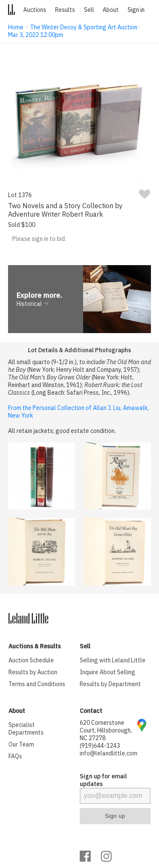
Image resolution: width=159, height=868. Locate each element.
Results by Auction (33, 672)
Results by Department (110, 684)
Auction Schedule (31, 660)
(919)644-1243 (100, 746)
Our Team (21, 744)
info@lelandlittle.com (109, 753)
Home (16, 27)
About (111, 10)
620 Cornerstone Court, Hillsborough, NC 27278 (106, 730)
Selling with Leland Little (113, 660)
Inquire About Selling (107, 672)
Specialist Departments (26, 729)
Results (65, 10)
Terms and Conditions (37, 684)
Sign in (136, 10)
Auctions (35, 10)
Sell (89, 10)
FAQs (15, 756)
